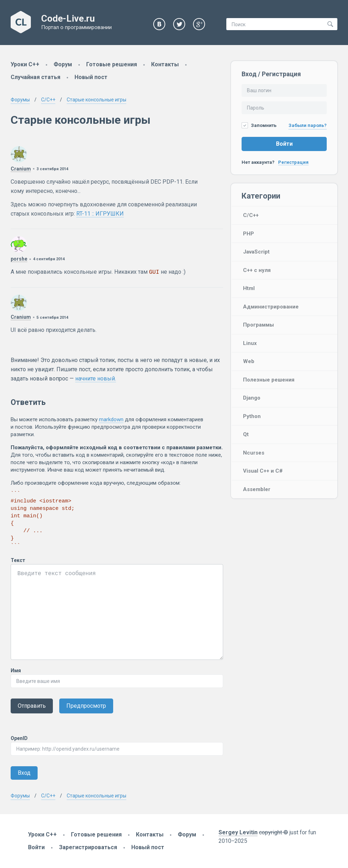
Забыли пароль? (308, 125)
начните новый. (96, 379)
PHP (248, 234)
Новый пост (91, 77)
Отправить (32, 706)
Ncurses (254, 453)
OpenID (19, 738)
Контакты (165, 64)
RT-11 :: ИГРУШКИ (100, 214)
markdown (111, 419)
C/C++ (251, 215)
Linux (250, 343)
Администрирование (271, 307)
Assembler (257, 489)
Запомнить (259, 125)
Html (249, 288)
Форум (63, 64)
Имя (16, 671)
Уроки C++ (25, 64)
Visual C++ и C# (263, 471)
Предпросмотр (86, 706)
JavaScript (256, 252)
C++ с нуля (257, 270)
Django (252, 398)
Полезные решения (269, 380)
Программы (258, 325)
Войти (284, 144)
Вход (24, 773)
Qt (246, 434)
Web (249, 361)
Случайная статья (35, 77)
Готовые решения (112, 64)
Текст (18, 560)
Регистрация (293, 162)
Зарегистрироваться (88, 847)
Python (252, 416)
